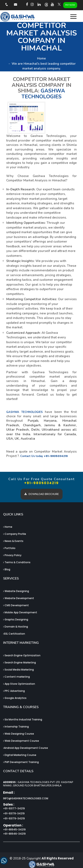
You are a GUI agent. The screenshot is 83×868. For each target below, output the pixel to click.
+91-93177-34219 (14, 808)
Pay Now (70, 5)
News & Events (13, 541)
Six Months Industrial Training (23, 719)
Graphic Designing (16, 619)
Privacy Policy (12, 555)
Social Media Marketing (18, 670)
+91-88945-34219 (14, 829)
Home (41, 58)
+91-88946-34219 (14, 834)
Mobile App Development (20, 612)
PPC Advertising (14, 691)
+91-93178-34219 (14, 813)
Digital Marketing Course (20, 755)
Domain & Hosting (16, 627)
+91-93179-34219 (14, 818)
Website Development (19, 598)
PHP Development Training (21, 762)
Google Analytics (15, 698)
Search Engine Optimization (22, 655)
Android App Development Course (26, 748)
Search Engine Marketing (19, 662)
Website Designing (16, 591)
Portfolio (9, 548)
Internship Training (16, 727)
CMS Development (16, 605)
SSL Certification (14, 634)
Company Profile (15, 534)
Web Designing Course (19, 734)
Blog (7, 569)
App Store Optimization (19, 684)
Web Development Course (21, 741)
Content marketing (16, 677)
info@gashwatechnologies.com (26, 798)
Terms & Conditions (17, 562)
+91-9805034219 (56, 456)
